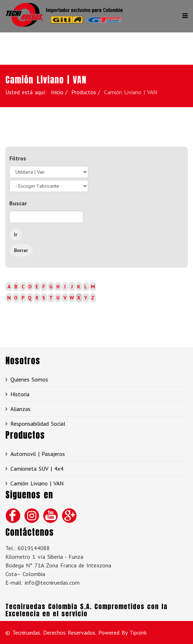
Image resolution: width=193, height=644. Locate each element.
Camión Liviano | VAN (37, 483)
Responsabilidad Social (38, 424)
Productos (84, 92)
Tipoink (138, 632)
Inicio (57, 92)
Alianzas (20, 409)
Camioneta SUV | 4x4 (37, 469)
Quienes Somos (29, 379)
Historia (20, 394)
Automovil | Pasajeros (38, 454)
